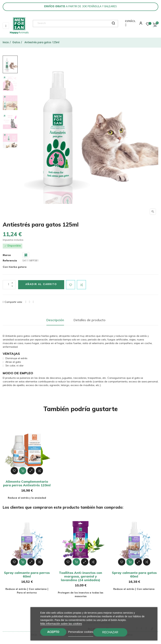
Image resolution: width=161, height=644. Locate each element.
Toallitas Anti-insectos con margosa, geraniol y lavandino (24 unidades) (80, 576)
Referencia (10, 261)
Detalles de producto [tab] (90, 320)
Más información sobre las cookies (61, 623)
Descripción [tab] (55, 320)
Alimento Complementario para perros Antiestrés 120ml (27, 483)
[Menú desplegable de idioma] (129, 25)
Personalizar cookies (85, 632)
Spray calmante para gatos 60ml (134, 575)
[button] (140, 25)
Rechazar (114, 632)
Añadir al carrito (41, 284)
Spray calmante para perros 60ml (27, 575)
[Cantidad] (9, 285)
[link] (19, 26)
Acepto (55, 632)
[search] (113, 24)
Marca (7, 255)
